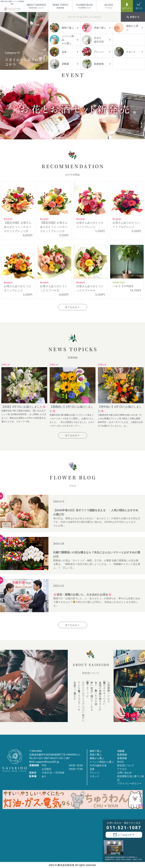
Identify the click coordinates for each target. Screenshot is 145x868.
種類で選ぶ (96, 751)
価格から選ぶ (97, 758)
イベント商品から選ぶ (102, 762)
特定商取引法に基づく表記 (131, 778)
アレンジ (94, 773)
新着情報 (122, 758)
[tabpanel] (73, 110)
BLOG (120, 762)
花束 (92, 769)
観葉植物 (122, 755)
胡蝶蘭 (121, 751)
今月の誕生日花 (98, 765)
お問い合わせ (124, 773)
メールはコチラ (124, 835)
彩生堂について (126, 765)
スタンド (94, 776)
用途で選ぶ (96, 755)
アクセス (122, 769)
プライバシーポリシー (129, 783)
